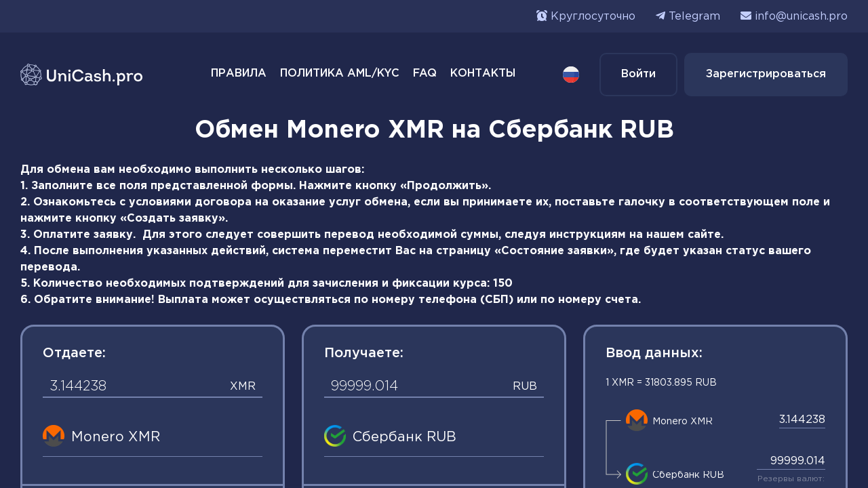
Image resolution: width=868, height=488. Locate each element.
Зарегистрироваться (766, 74)
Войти (638, 74)
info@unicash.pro (801, 17)
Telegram (694, 17)
